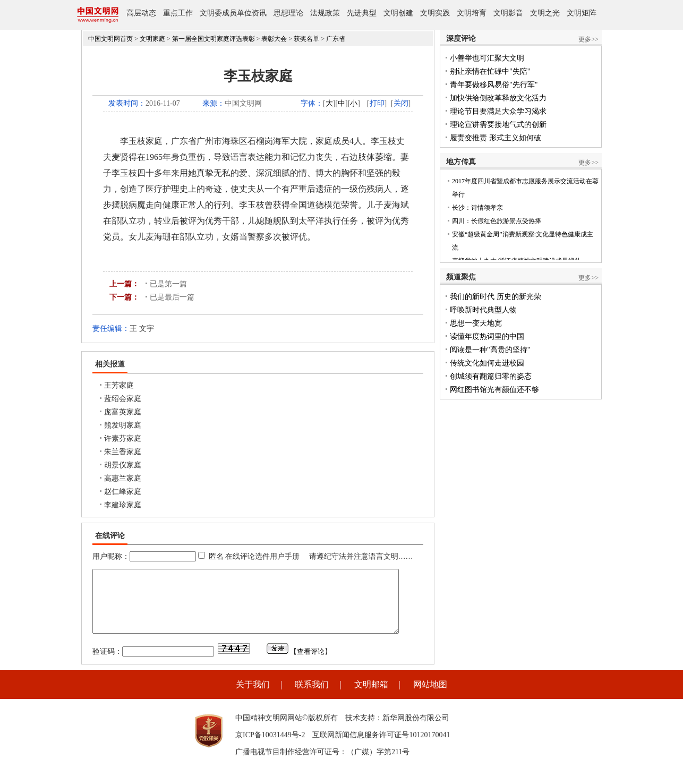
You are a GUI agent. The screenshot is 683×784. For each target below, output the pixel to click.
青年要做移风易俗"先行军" (494, 85)
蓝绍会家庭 (123, 399)
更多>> (588, 39)
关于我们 (253, 697)
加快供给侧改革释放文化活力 (498, 98)
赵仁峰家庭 (123, 492)
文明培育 (472, 13)
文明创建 (398, 13)
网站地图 (430, 697)
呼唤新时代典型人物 (483, 310)
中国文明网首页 (110, 39)
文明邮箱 (371, 697)
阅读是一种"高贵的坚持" (490, 350)
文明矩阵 (582, 13)
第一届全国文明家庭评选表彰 (214, 39)
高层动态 (141, 13)
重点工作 (178, 13)
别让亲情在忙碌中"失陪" (490, 71)
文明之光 (545, 13)
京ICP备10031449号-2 (270, 748)
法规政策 (325, 13)
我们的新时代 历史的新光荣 (496, 297)
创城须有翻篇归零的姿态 (491, 376)
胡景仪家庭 (123, 465)
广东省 (336, 39)
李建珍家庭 (123, 505)
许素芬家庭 (123, 438)
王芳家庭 (119, 385)
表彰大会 (274, 39)
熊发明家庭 (123, 425)
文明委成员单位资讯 (233, 13)
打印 (377, 103)
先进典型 (362, 13)
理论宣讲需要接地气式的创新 (498, 125)
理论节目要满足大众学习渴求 (498, 111)
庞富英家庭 (123, 412)
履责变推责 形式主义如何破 (496, 138)
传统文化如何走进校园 (487, 363)
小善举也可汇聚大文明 (487, 58)
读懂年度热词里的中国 (487, 336)
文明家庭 (152, 39)
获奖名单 (306, 39)
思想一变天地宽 (476, 323)
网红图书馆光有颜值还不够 (494, 390)
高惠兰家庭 (123, 478)
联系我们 (312, 697)
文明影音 (508, 13)
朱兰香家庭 (123, 452)
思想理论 (288, 13)
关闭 (401, 103)
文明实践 (435, 13)
